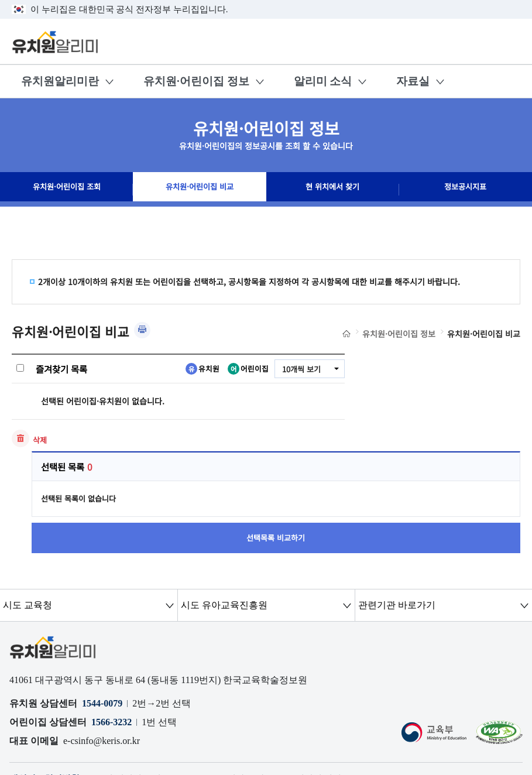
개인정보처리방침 (47, 687)
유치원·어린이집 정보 (196, 81)
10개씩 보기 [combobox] (300, 369)
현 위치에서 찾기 (332, 190)
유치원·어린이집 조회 (67, 190)
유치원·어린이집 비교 (199, 190)
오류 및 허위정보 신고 (135, 687)
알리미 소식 (323, 81)
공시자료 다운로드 (270, 687)
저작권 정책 (338, 687)
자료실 (413, 81)
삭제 (40, 440)
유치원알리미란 (60, 81)
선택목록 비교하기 (441, 441)
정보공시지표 (465, 190)
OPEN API (206, 687)
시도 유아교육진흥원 (224, 513)
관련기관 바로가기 (396, 513)
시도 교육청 (28, 513)
